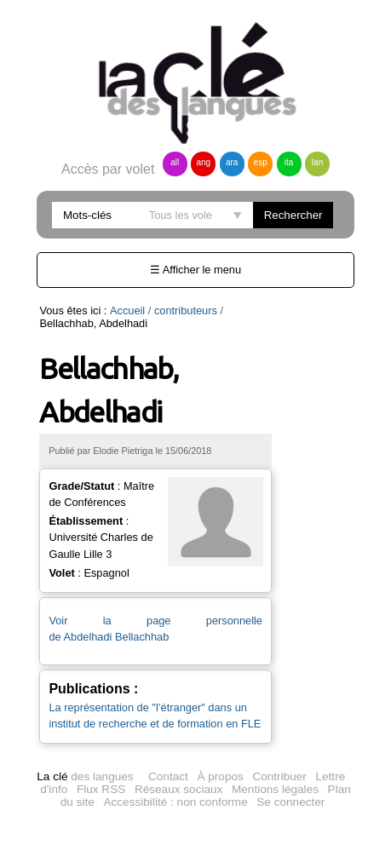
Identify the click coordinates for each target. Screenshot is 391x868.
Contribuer (279, 776)
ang (203, 162)
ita (289, 162)
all (175, 162)
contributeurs (186, 310)
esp (261, 162)
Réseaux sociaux (179, 789)
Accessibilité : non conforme (175, 802)
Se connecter (290, 802)
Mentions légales (275, 789)
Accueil (127, 310)
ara (232, 162)
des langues (85, 776)
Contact (168, 776)
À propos (220, 776)
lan (317, 162)
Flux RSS (101, 789)
